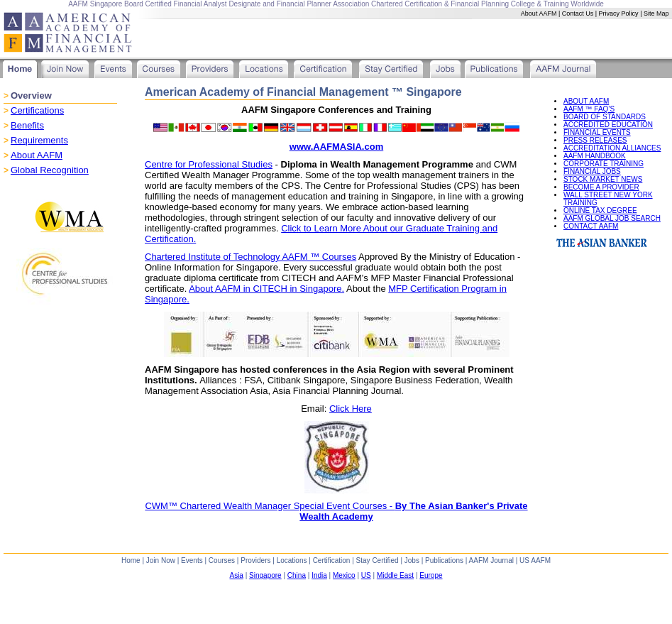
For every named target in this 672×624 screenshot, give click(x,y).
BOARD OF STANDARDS (605, 117)
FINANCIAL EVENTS (597, 132)
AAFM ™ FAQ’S (589, 109)
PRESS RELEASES (595, 140)
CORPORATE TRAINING (604, 164)
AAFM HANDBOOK (595, 156)
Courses (222, 560)
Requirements (39, 140)
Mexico (344, 575)
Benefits (27, 125)
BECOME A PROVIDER (601, 187)
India (319, 575)
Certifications (37, 110)
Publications (444, 560)
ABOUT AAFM (586, 101)
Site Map (656, 13)
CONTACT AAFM (591, 226)
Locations (292, 560)
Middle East (395, 575)
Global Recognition (50, 170)
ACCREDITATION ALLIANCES (612, 148)
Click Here (351, 409)
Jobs (412, 560)
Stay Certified (378, 560)
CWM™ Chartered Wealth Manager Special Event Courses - (336, 511)
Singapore (265, 575)
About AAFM (539, 13)
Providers (255, 560)
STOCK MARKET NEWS (603, 179)
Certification (332, 560)
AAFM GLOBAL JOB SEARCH (612, 218)
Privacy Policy (619, 13)
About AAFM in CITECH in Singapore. (266, 289)
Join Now (161, 560)
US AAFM (535, 560)
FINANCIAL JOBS (592, 171)
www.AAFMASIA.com (336, 147)
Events (192, 560)
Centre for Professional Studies (209, 164)
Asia (236, 575)
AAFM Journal (491, 560)
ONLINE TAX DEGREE (600, 210)
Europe (431, 575)
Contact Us (578, 13)
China (297, 575)
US (366, 575)
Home (131, 560)
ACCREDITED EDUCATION (608, 125)
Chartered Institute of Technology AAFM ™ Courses (250, 257)
